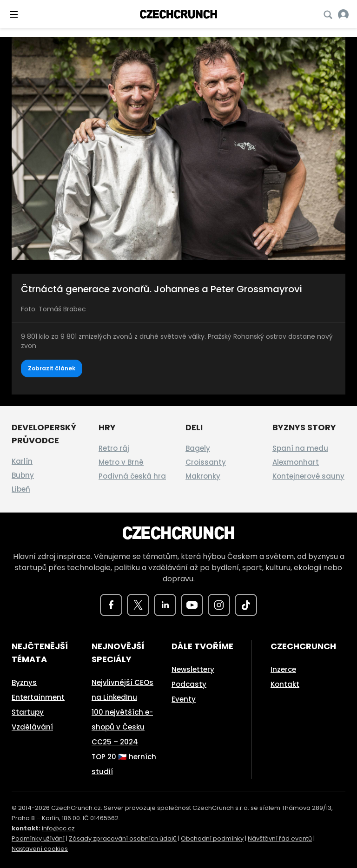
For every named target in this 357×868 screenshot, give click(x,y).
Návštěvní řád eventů (280, 838)
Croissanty (206, 462)
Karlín (22, 461)
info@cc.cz (58, 828)
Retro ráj (114, 448)
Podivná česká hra (132, 476)
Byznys (24, 682)
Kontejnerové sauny (308, 476)
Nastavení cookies (40, 849)
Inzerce (283, 669)
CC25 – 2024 (115, 742)
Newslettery (193, 669)
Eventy (184, 699)
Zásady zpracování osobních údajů (123, 838)
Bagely (198, 448)
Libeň (21, 489)
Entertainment (38, 697)
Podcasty (189, 684)
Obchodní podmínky (212, 838)
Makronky (203, 476)
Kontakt (285, 684)
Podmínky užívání (38, 838)
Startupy (28, 712)
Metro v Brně (121, 462)
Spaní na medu (300, 448)
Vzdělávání (32, 727)
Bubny (23, 475)
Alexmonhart (296, 462)
